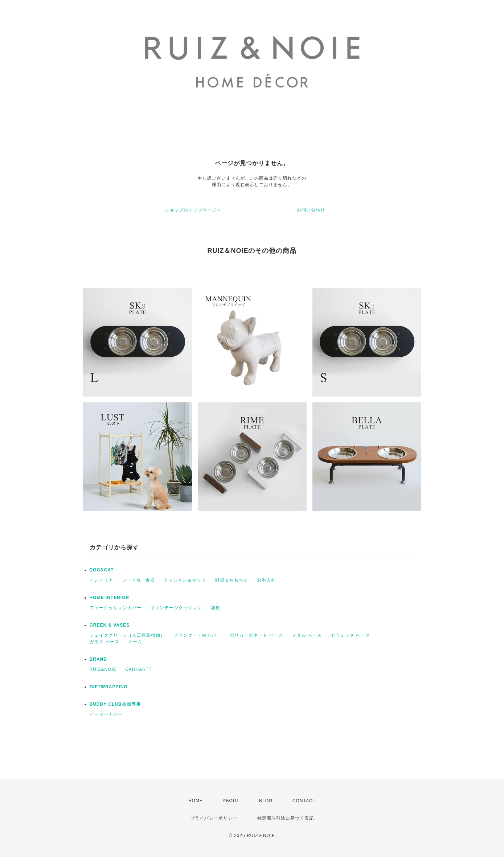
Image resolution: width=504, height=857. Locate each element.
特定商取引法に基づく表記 (286, 818)
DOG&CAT (102, 570)
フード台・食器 (138, 580)
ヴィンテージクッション (176, 608)
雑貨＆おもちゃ (232, 580)
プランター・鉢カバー (197, 635)
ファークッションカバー (116, 608)
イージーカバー (106, 714)
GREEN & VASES (110, 625)
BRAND (98, 659)
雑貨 (216, 608)
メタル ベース (307, 635)
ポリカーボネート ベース (256, 635)
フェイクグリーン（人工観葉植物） (127, 635)
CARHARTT (138, 669)
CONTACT (304, 801)
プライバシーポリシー (214, 818)
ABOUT (231, 801)
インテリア (101, 580)
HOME (196, 801)
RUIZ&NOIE (103, 669)
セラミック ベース (351, 635)
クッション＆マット (185, 580)
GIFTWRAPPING (109, 687)
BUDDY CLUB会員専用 (115, 704)
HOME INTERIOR (110, 598)
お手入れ (266, 580)
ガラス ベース (105, 642)
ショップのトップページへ (193, 210)
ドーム (135, 642)
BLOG (266, 801)
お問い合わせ (311, 210)
